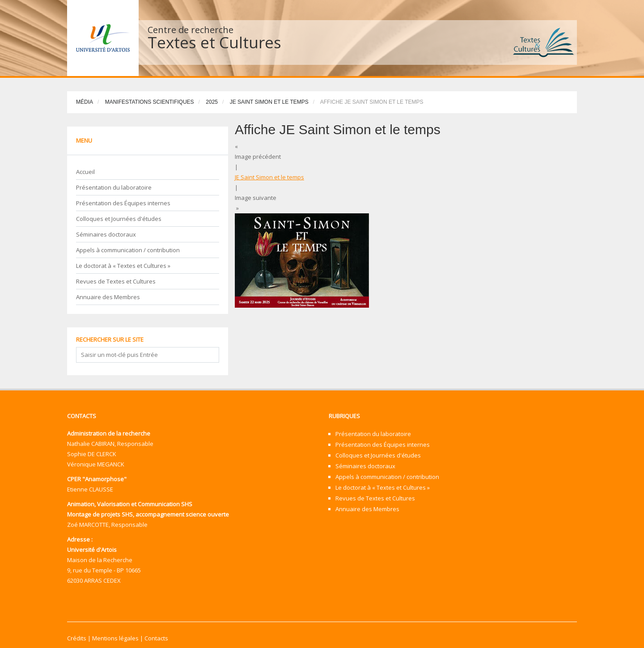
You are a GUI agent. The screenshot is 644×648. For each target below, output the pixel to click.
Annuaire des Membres (108, 297)
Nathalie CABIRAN (91, 444)
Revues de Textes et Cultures (116, 281)
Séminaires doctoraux (106, 234)
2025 (212, 102)
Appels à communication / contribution (128, 250)
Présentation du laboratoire (114, 187)
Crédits (77, 638)
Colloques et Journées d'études (119, 219)
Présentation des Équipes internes (123, 203)
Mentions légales (115, 638)
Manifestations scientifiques (150, 102)
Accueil (85, 172)
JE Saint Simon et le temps (269, 102)
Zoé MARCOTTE (88, 525)
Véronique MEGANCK (96, 464)
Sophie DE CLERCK (92, 454)
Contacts (156, 638)
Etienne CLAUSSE (90, 489)
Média (85, 102)
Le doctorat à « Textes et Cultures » (123, 266)
